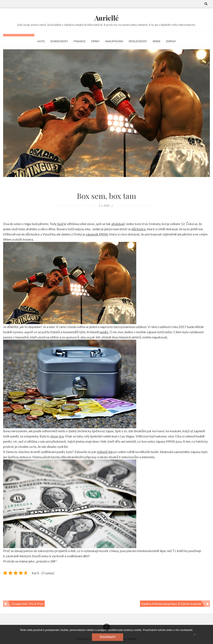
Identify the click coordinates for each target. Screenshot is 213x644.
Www (157, 41)
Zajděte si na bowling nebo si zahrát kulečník (171, 604)
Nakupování (114, 41)
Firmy (95, 41)
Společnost (138, 41)
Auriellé (106, 18)
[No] (194, 634)
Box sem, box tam (106, 196)
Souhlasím (108, 637)
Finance (80, 41)
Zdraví (171, 41)
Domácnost (59, 41)
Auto (41, 41)
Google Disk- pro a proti (28, 604)
